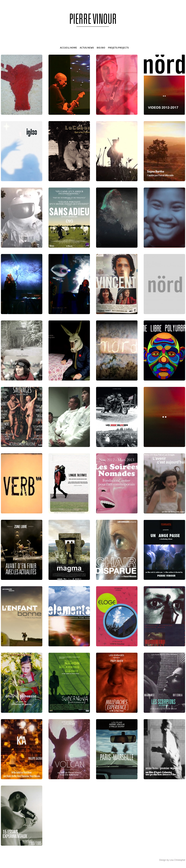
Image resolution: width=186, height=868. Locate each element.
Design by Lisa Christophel (172, 860)
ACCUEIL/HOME (68, 48)
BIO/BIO (101, 48)
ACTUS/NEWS (87, 48)
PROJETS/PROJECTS (118, 48)
